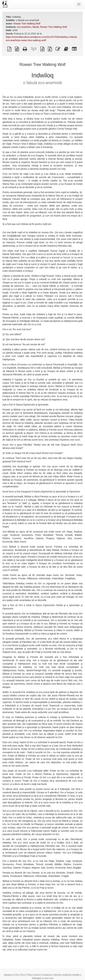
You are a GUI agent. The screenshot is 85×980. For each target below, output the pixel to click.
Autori (37, 975)
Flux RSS (20, 975)
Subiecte (47, 975)
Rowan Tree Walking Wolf (27, 24)
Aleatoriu (8, 975)
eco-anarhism (24, 27)
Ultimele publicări (62, 975)
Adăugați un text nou (42, 978)
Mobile (76, 975)
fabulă (36, 27)
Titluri (30, 975)
